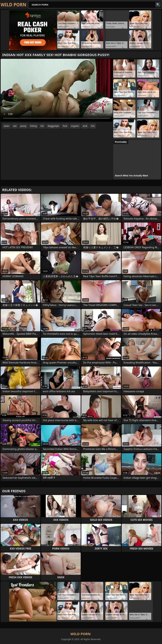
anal (85, 126)
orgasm (75, 126)
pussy (23, 126)
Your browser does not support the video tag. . (57, 90)
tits (42, 126)
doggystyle (53, 126)
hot (93, 126)
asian (7, 126)
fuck (65, 126)
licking (33, 126)
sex (15, 126)
